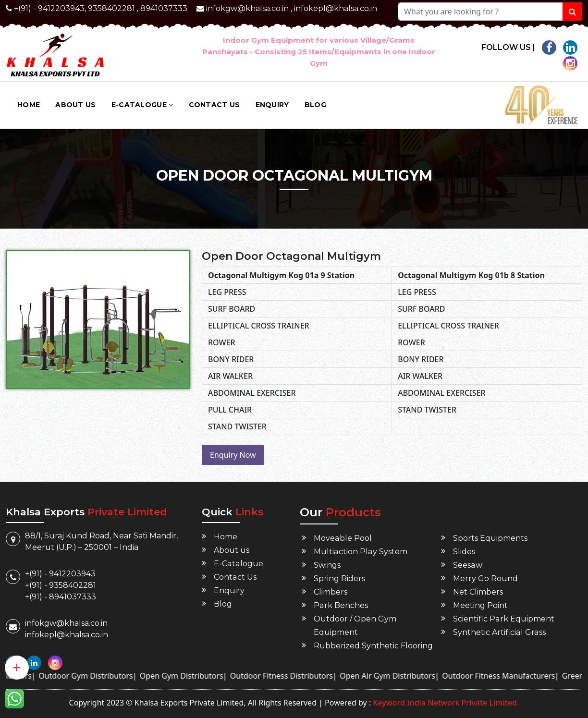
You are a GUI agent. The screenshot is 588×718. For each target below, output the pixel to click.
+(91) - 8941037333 (61, 597)
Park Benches (341, 605)
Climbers (331, 592)
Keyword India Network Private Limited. (445, 703)
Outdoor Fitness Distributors (294, 676)
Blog (315, 105)
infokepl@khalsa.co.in (336, 8)
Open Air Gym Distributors (400, 676)
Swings (327, 565)
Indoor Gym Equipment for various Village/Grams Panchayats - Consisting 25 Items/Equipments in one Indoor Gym (319, 52)
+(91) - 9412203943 (60, 574)
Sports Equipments (490, 538)
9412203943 (61, 8)
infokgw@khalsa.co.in (247, 8)
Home (29, 105)
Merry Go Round (485, 578)
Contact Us (214, 105)
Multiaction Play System (360, 552)
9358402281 (111, 8)
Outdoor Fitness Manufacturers (511, 676)
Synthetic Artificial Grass (499, 632)
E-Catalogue (142, 105)
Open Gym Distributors (195, 676)
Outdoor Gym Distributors (99, 676)
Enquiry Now (233, 455)
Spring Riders (339, 578)
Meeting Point (480, 605)
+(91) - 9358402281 (61, 585)
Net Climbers (478, 592)
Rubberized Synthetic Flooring (373, 646)
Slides (464, 552)
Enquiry (272, 105)
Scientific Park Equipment (503, 619)
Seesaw (467, 565)
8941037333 (164, 8)
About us (75, 105)
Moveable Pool (343, 538)
